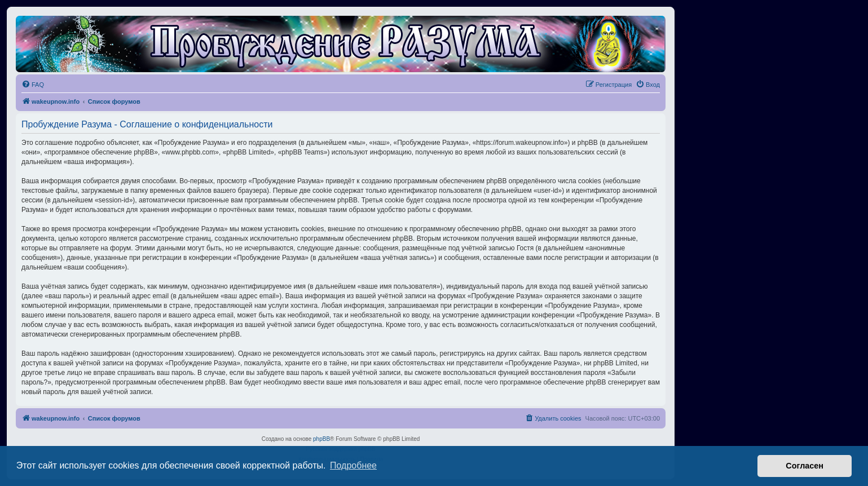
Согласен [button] (805, 466)
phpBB (321, 439)
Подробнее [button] (353, 465)
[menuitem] (33, 85)
